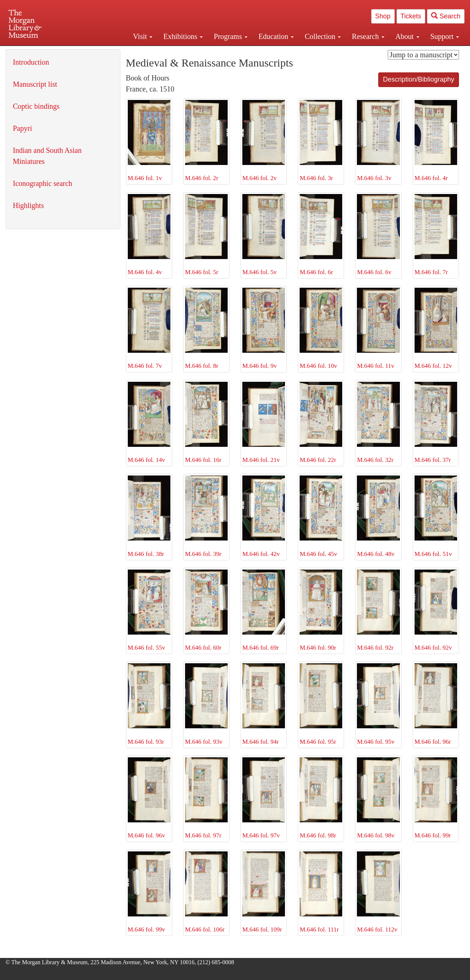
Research (368, 36)
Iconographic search (43, 183)
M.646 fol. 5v (264, 235)
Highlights (28, 205)
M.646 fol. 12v (436, 329)
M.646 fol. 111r (321, 892)
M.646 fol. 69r (264, 610)
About (407, 36)
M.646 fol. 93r (149, 704)
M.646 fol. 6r (321, 235)
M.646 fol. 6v (378, 235)
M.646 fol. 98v (378, 798)
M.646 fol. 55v (149, 610)
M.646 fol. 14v (149, 423)
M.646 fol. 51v (436, 516)
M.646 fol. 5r (206, 235)
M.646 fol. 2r (206, 141)
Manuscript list (35, 84)
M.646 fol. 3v (378, 141)
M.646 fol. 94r (264, 704)
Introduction (31, 62)
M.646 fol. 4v (149, 235)
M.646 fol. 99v (149, 892)
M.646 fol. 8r (206, 329)
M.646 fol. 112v (378, 892)
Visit (143, 36)
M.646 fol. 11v (378, 329)
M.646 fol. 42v (264, 516)
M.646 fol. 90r (321, 610)
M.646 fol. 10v (321, 329)
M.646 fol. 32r (378, 423)
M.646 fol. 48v (378, 516)
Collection (323, 36)
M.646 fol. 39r (206, 516)
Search (446, 16)
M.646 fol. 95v (378, 704)
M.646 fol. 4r (436, 141)
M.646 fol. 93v (206, 704)
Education (276, 36)
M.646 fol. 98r (321, 798)
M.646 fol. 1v (149, 141)
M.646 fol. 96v (149, 798)
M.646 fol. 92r (378, 610)
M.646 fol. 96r (436, 704)
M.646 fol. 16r (206, 423)
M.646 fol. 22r (321, 423)
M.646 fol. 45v (321, 516)
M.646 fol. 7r (436, 235)
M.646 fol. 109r (264, 892)
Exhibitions (183, 36)
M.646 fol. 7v (149, 329)
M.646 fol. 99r (436, 798)
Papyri (22, 128)
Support (445, 36)
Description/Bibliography (419, 79)
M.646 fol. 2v (264, 141)
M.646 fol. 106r (206, 892)
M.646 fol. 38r (149, 516)
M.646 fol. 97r (206, 798)
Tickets (411, 16)
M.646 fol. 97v (264, 798)
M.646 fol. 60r (206, 610)
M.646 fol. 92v (436, 610)
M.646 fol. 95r (321, 704)
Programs (231, 36)
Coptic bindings (36, 106)
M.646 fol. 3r (321, 141)
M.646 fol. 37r (436, 423)
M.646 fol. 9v (264, 329)
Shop (383, 16)
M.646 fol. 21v (264, 423)
